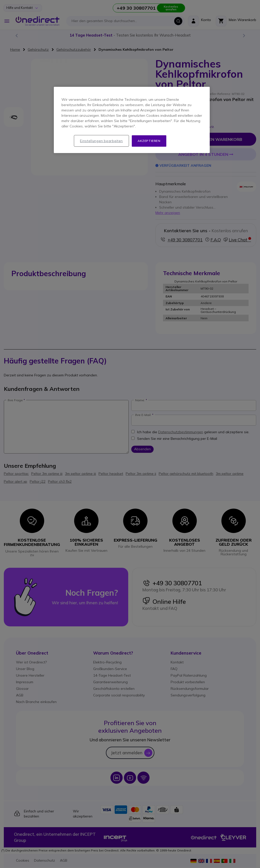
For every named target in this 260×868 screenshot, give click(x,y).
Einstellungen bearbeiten (101, 141)
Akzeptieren (149, 141)
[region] (132, 120)
